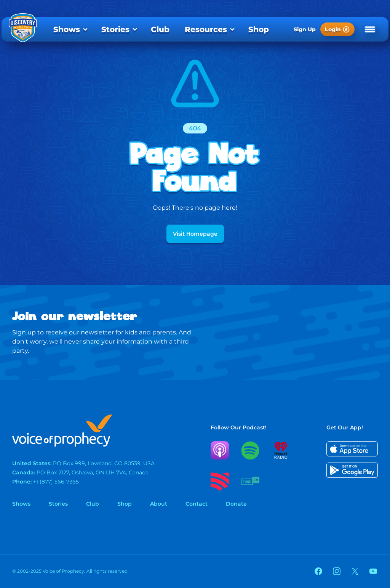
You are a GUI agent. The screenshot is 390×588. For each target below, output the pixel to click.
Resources (206, 29)
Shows (67, 29)
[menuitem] (70, 29)
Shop (259, 29)
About (159, 504)
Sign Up (305, 29)
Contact (197, 504)
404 (195, 128)
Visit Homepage (195, 234)
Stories (115, 29)
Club (160, 29)
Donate (236, 504)
